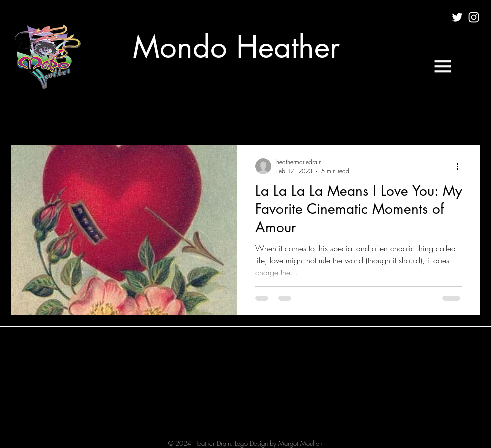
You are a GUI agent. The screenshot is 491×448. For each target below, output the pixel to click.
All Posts (23, 115)
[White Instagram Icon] (474, 17)
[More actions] (461, 166)
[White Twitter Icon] (457, 17)
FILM (114, 115)
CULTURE (72, 115)
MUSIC (154, 115)
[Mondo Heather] (236, 47)
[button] (443, 66)
